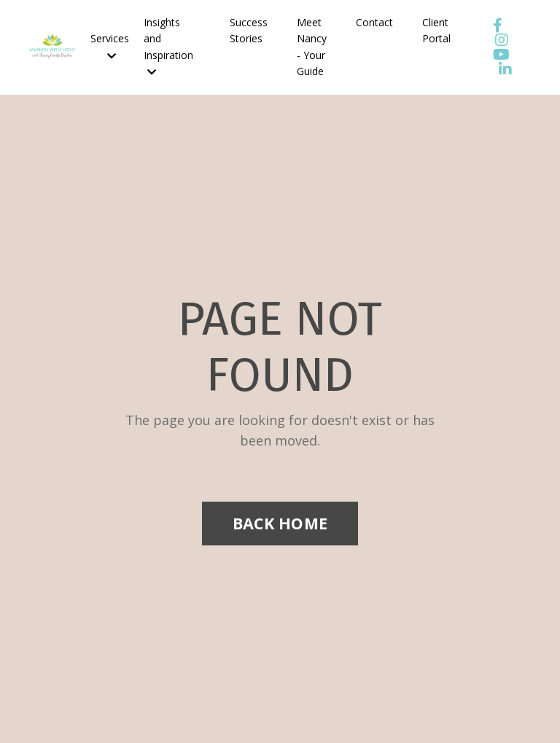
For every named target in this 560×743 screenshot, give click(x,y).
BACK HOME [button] (280, 523)
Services (110, 46)
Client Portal (436, 30)
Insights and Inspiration (168, 46)
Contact (374, 22)
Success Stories (249, 30)
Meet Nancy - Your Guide (312, 47)
